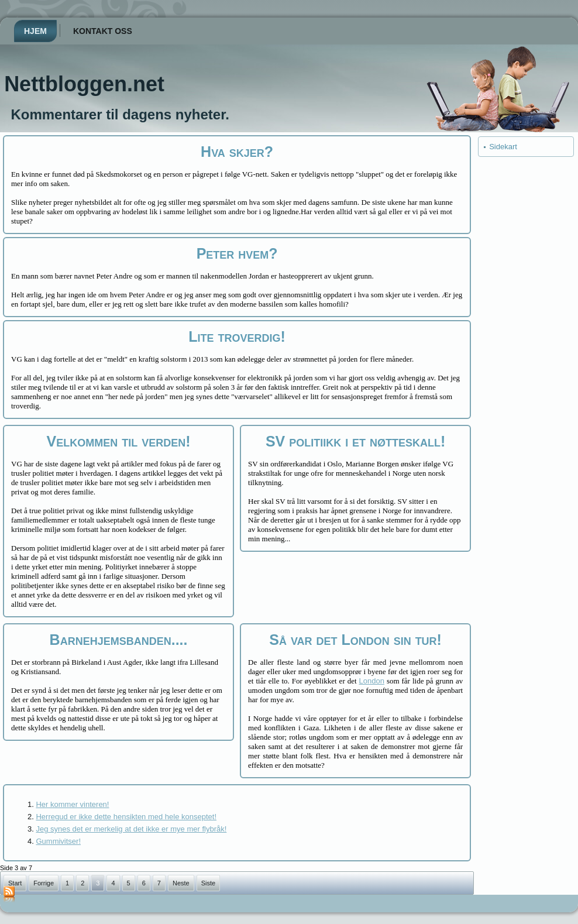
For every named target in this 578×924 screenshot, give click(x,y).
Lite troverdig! (237, 336)
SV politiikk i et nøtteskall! (355, 441)
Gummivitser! (58, 841)
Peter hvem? (237, 253)
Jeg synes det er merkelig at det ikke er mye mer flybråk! (131, 829)
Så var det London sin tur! (355, 640)
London (372, 681)
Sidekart (503, 147)
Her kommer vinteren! (72, 804)
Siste (208, 883)
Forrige (44, 883)
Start (15, 883)
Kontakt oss (103, 31)
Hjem (35, 31)
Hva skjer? (237, 152)
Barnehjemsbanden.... (119, 640)
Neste (181, 883)
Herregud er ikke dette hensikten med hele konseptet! (126, 817)
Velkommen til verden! (119, 441)
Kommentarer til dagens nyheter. (120, 114)
